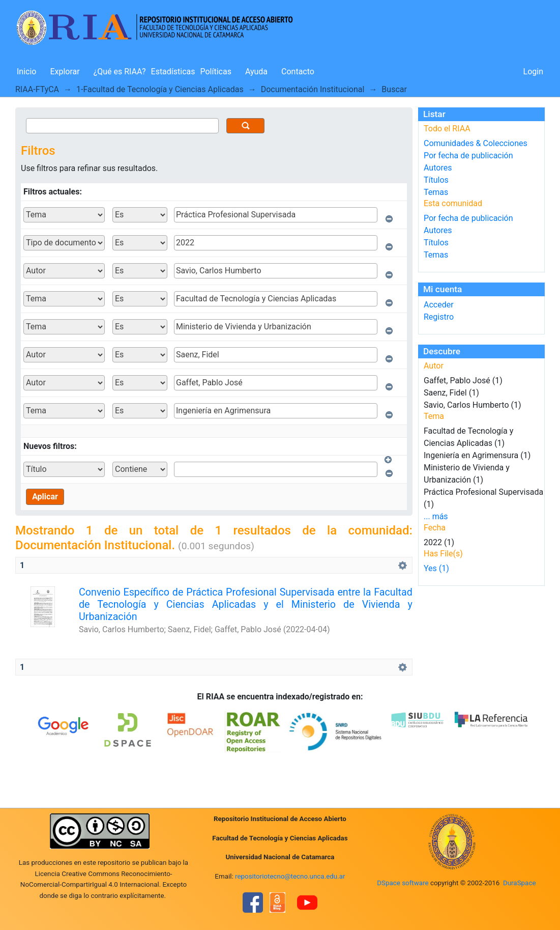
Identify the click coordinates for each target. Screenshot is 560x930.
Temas (436, 192)
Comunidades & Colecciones (476, 143)
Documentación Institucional (313, 89)
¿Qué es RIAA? (120, 72)
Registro (439, 317)
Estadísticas (173, 72)
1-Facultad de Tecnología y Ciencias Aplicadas (160, 89)
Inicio (26, 72)
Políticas (216, 72)
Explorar (65, 72)
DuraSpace (520, 883)
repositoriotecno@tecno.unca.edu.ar (290, 876)
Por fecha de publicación (468, 156)
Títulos (436, 180)
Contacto (298, 72)
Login (533, 72)
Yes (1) (436, 568)
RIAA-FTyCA (37, 89)
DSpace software (403, 883)
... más (436, 516)
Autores (438, 168)
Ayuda (256, 72)
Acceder (439, 305)
